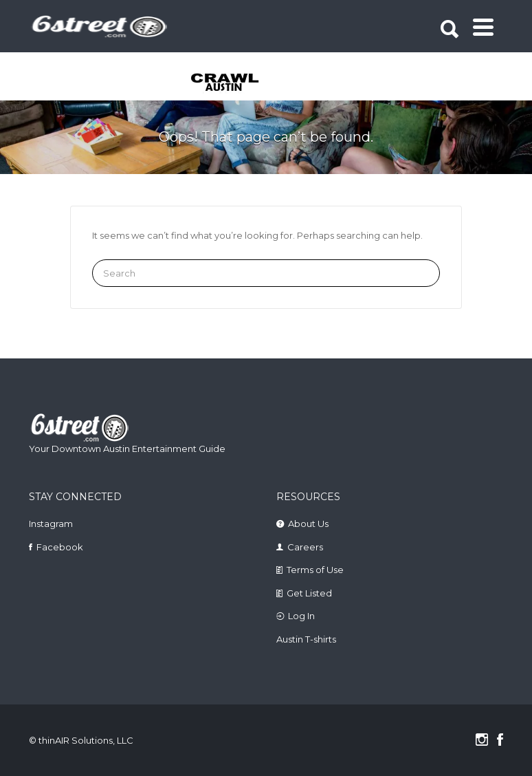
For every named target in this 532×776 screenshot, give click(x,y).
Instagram (51, 524)
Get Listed (309, 593)
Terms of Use (315, 570)
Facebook (60, 547)
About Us (308, 524)
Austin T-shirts (306, 639)
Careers (305, 547)
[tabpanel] (217, 83)
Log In (301, 616)
